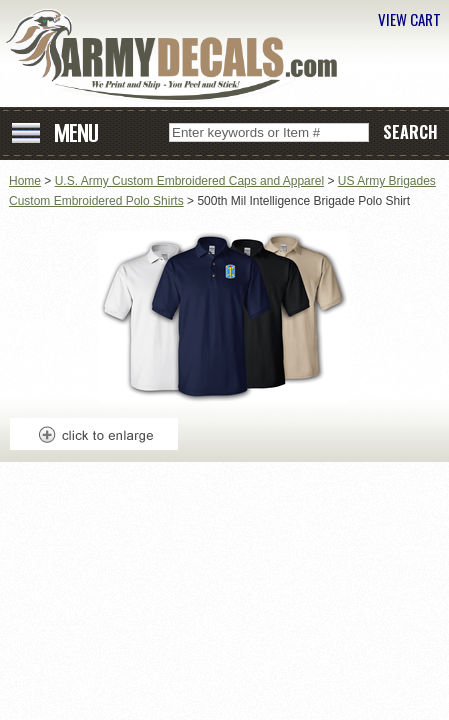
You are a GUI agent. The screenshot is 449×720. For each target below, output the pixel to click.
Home (25, 181)
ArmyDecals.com (179, 55)
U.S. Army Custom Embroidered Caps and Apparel (189, 181)
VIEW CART (409, 19)
